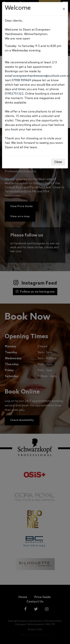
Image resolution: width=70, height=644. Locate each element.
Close (58, 162)
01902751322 (14, 94)
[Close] (64, 9)
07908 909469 (21, 80)
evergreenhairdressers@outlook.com (39, 76)
